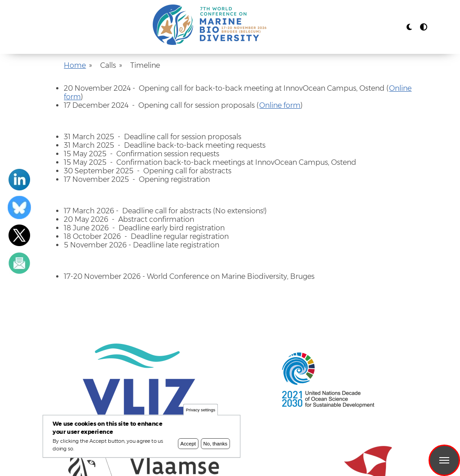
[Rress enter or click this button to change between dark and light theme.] (410, 27)
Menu (444, 460)
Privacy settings (201, 411)
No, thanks (216, 445)
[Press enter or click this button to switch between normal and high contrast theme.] (424, 27)
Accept (188, 445)
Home (75, 65)
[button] (409, 27)
